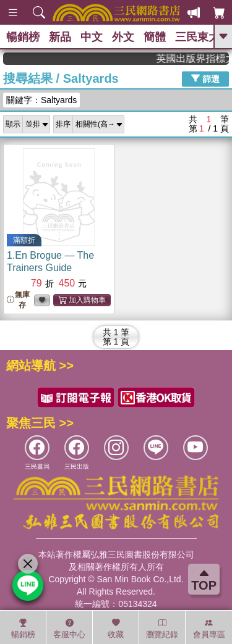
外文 (123, 37)
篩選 (205, 78)
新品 (60, 37)
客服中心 (69, 629)
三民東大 (197, 37)
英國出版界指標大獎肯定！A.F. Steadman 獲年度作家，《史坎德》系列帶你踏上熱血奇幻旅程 (198, 58)
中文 (92, 37)
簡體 (155, 37)
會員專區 (209, 629)
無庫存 (18, 300)
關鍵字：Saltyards (41, 100)
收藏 (116, 629)
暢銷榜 (23, 37)
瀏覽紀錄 (162, 629)
